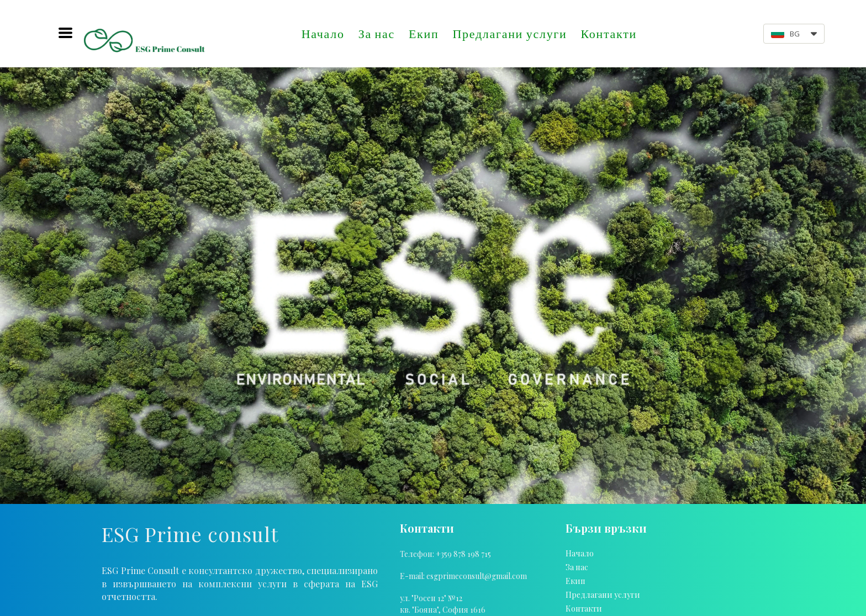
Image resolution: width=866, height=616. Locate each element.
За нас (377, 33)
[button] (65, 33)
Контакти (609, 33)
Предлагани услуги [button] (509, 33)
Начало (323, 33)
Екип (424, 33)
